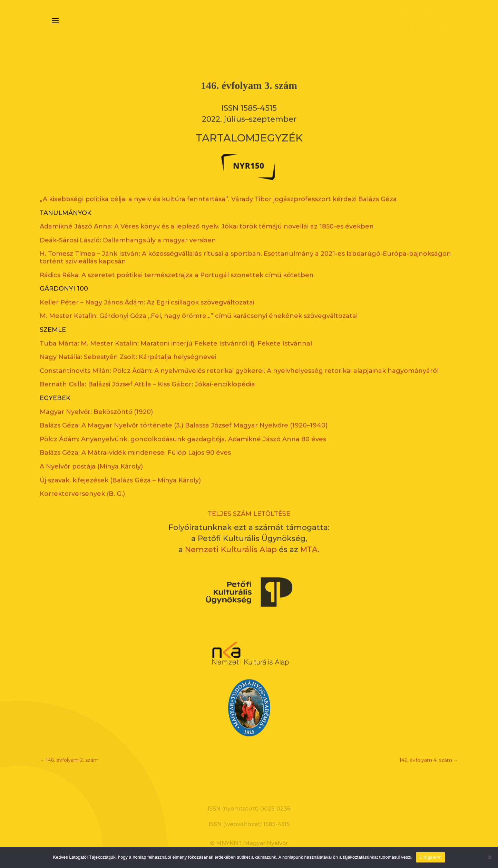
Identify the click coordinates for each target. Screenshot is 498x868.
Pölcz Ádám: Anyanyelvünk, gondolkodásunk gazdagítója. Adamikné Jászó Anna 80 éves (183, 428)
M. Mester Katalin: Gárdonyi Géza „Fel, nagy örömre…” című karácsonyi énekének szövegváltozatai (199, 305)
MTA (309, 539)
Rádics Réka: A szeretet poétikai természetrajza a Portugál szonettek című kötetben (177, 264)
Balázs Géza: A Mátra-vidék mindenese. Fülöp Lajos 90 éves (135, 442)
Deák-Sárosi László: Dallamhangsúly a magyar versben (128, 229)
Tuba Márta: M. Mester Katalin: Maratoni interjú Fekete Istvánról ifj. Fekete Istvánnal (176, 332)
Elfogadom (430, 857)
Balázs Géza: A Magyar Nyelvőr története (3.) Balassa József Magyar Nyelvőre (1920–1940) (184, 414)
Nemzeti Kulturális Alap (231, 539)
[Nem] (489, 857)
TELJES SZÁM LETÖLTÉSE (249, 503)
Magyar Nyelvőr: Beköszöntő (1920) (96, 401)
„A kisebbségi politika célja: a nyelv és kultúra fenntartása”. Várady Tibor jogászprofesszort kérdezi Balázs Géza (218, 188)
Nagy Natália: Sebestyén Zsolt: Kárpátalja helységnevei (128, 346)
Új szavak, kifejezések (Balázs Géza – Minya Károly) (120, 469)
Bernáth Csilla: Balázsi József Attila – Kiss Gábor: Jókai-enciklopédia (147, 373)
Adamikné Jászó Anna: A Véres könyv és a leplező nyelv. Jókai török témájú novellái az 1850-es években (207, 216)
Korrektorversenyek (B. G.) (82, 483)
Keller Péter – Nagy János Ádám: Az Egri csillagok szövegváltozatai (147, 291)
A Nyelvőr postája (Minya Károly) (91, 456)
